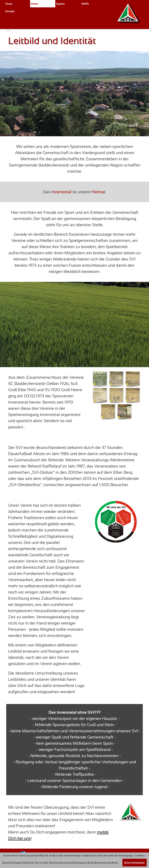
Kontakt (10, 11)
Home (9, 4)
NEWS (85, 4)
